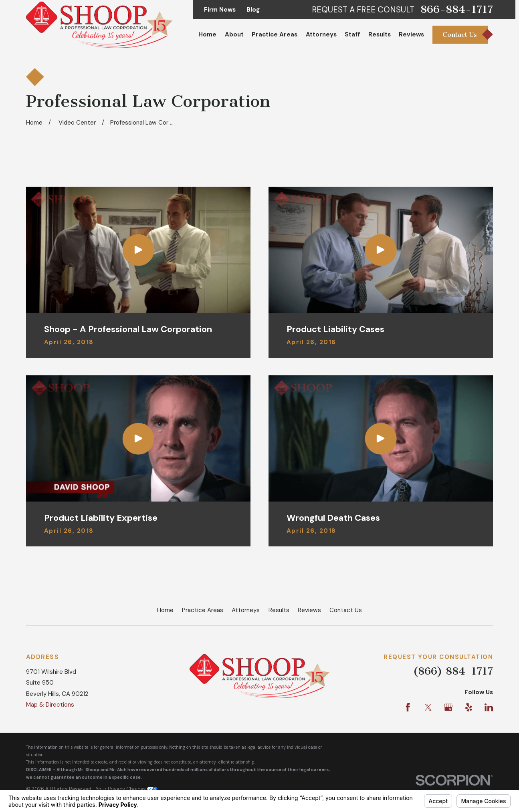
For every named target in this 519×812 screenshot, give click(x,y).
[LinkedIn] (489, 707)
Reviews (309, 610)
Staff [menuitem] (352, 34)
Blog (253, 10)
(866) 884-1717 (453, 671)
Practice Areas (203, 610)
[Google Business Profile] (448, 707)
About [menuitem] (234, 34)
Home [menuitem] (207, 34)
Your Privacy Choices (127, 789)
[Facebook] (408, 707)
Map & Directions (50, 705)
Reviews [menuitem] (411, 34)
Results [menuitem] (380, 34)
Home (165, 610)
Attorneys (246, 610)
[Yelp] (469, 707)
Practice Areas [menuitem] (275, 34)
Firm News (220, 10)
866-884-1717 (457, 10)
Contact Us (346, 610)
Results (279, 610)
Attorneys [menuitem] (321, 34)
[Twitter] (428, 707)
